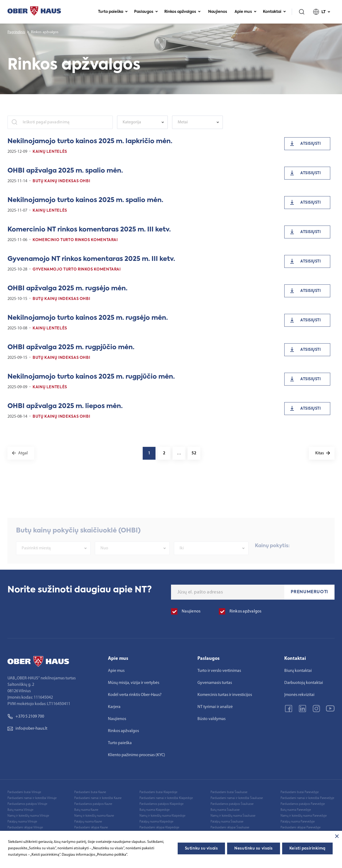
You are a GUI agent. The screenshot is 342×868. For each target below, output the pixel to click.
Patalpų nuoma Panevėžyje (298, 822)
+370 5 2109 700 (26, 717)
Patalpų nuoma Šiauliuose (227, 822)
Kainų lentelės (50, 152)
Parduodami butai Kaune (90, 792)
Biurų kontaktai (298, 671)
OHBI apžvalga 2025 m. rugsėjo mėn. (67, 288)
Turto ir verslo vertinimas (219, 671)
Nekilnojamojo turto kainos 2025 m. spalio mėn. (85, 200)
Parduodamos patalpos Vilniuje (27, 804)
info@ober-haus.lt (27, 729)
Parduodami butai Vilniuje (24, 792)
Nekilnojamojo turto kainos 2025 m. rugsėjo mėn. (88, 318)
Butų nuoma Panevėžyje (296, 810)
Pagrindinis (16, 32)
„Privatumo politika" (111, 855)
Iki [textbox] (182, 557)
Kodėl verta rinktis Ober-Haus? (135, 695)
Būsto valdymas (211, 719)
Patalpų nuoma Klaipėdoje (156, 822)
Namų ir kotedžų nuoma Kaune (94, 816)
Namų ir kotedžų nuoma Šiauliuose (233, 816)
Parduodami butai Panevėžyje (300, 792)
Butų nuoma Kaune (86, 810)
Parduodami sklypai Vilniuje (25, 828)
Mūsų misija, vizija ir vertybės (134, 683)
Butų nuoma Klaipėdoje (155, 810)
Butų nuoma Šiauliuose (225, 810)
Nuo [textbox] (104, 557)
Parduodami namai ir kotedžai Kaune (98, 798)
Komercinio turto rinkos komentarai (75, 240)
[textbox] (140, 122)
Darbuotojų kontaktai (304, 683)
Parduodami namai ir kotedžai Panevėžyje (307, 798)
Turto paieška (113, 12)
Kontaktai (274, 12)
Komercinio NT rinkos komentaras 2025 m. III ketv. (89, 230)
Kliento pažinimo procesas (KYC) (137, 755)
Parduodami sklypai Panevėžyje (301, 828)
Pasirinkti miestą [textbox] (36, 557)
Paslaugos (146, 12)
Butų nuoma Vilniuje (20, 810)
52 (194, 453)
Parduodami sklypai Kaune (91, 828)
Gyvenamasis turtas (215, 683)
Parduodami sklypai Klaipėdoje (159, 828)
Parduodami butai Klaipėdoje (158, 792)
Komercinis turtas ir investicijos (225, 695)
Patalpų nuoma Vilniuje (22, 822)
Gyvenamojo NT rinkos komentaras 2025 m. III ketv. (91, 259)
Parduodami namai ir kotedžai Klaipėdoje (166, 798)
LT (322, 12)
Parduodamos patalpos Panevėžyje (303, 804)
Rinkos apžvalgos (182, 12)
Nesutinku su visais (254, 848)
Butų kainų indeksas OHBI (61, 181)
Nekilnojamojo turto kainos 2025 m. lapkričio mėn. (90, 141)
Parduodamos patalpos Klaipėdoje (162, 804)
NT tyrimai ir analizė (215, 707)
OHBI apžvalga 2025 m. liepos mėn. (65, 406)
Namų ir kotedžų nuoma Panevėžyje (304, 816)
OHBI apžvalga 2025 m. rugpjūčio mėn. (71, 347)
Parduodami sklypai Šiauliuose (230, 828)
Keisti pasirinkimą (307, 848)
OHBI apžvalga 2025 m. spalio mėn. (65, 171)
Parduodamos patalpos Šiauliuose (232, 804)
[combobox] (142, 122)
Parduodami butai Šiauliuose (229, 792)
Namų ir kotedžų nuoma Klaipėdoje (162, 816)
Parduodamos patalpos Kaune (93, 804)
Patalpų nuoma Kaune (88, 822)
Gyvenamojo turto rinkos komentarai (77, 269)
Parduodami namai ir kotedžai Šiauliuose (237, 798)
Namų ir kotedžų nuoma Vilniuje (28, 816)
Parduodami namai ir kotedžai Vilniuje (32, 798)
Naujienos (218, 12)
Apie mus (246, 12)
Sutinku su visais (201, 848)
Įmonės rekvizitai (299, 695)
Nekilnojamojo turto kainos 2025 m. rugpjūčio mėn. (91, 377)
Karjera (114, 707)
